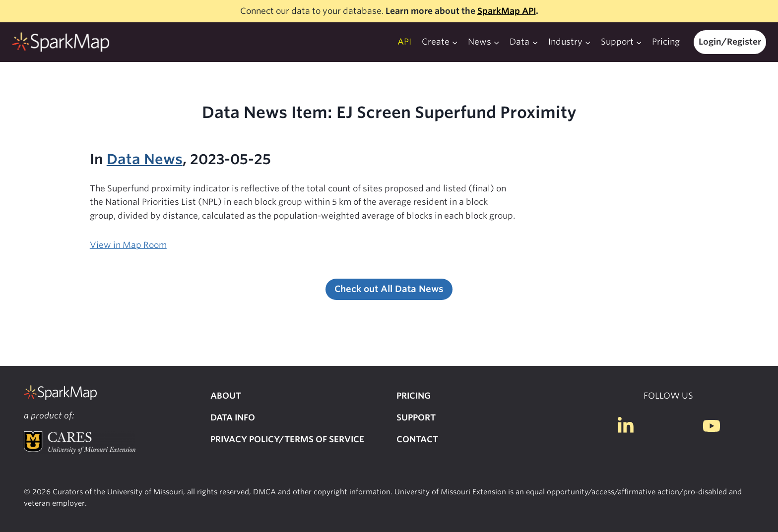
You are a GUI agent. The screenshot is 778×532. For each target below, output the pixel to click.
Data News (145, 159)
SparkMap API (507, 11)
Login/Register (730, 42)
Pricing (666, 42)
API (404, 42)
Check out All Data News (389, 289)
